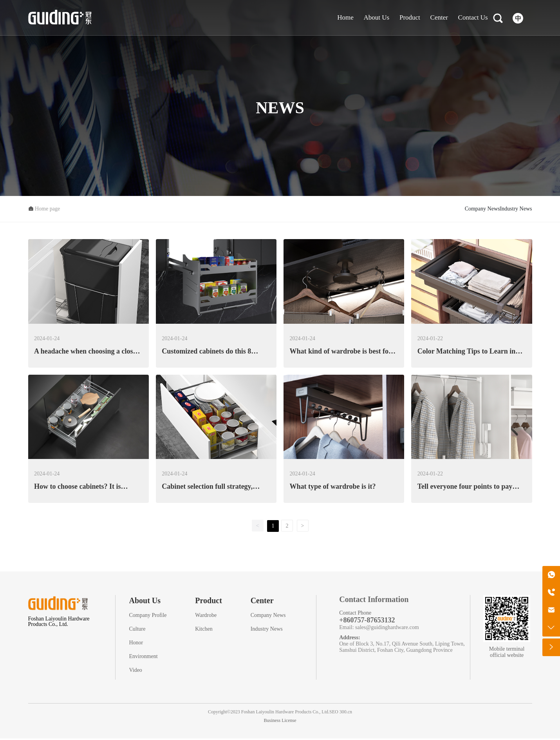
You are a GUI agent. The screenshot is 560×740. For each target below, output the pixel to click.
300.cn (346, 713)
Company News (430, 209)
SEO (334, 713)
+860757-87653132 (367, 622)
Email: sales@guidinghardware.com (379, 629)
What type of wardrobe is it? (332, 488)
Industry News (498, 209)
